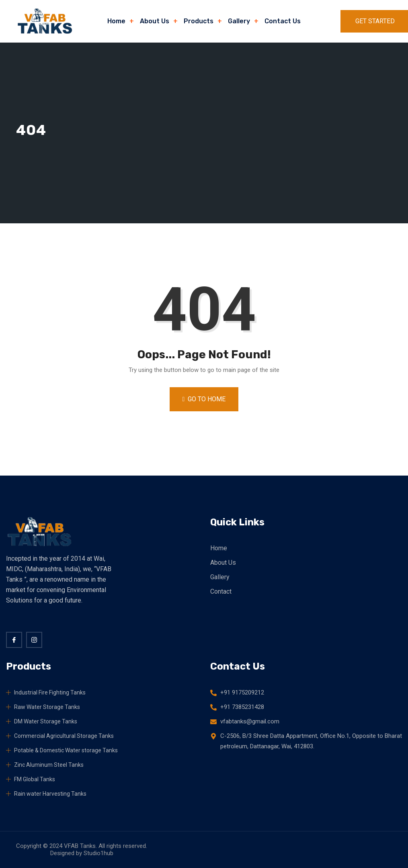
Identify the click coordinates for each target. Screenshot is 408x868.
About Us (155, 21)
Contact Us (283, 21)
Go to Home (204, 399)
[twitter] (34, 640)
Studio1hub (98, 853)
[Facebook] (14, 640)
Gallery (239, 21)
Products (199, 21)
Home (116, 21)
